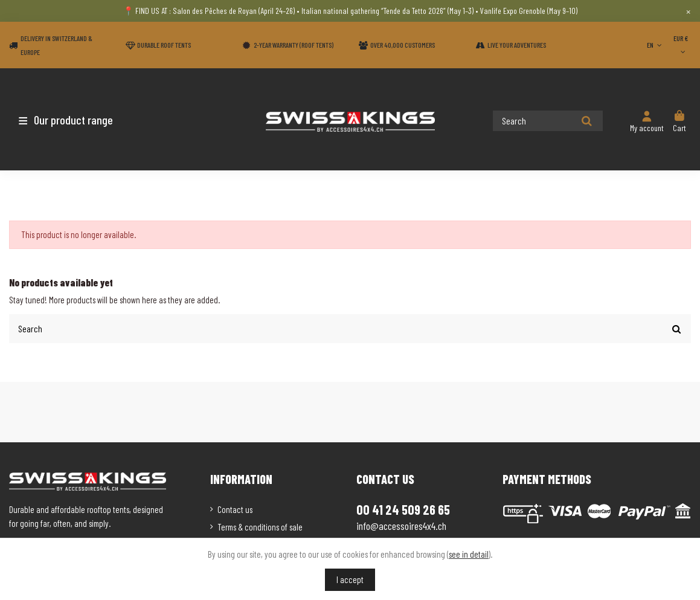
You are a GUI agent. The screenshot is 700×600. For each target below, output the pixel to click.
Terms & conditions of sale (260, 526)
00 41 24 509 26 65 (403, 509)
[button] (80, 120)
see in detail (469, 554)
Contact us (235, 509)
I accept (350, 579)
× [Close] (688, 11)
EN (655, 45)
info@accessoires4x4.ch (401, 526)
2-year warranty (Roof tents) (294, 45)
